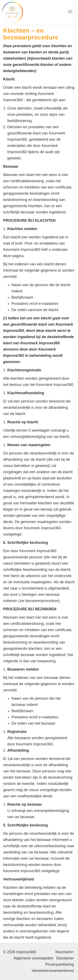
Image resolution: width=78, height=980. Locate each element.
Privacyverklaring (60, 964)
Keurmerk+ (65, 952)
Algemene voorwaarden (33, 958)
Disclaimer (65, 958)
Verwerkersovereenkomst (53, 971)
